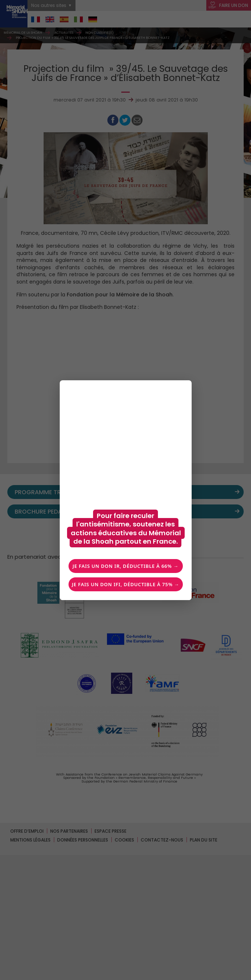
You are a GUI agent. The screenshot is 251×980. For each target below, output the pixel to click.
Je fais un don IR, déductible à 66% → (125, 566)
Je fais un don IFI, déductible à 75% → (125, 584)
